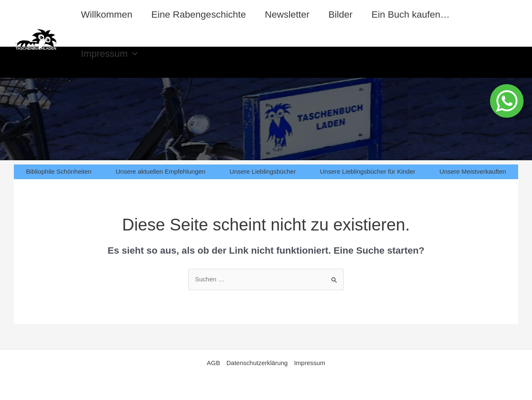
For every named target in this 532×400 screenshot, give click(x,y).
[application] (133, 54)
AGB (213, 363)
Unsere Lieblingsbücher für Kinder (367, 171)
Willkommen (107, 15)
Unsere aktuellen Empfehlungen (160, 171)
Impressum (109, 54)
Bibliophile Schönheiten (59, 171)
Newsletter (287, 15)
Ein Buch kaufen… (411, 15)
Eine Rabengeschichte (199, 15)
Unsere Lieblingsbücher (263, 171)
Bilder (340, 15)
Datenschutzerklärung (257, 363)
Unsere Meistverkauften (473, 171)
